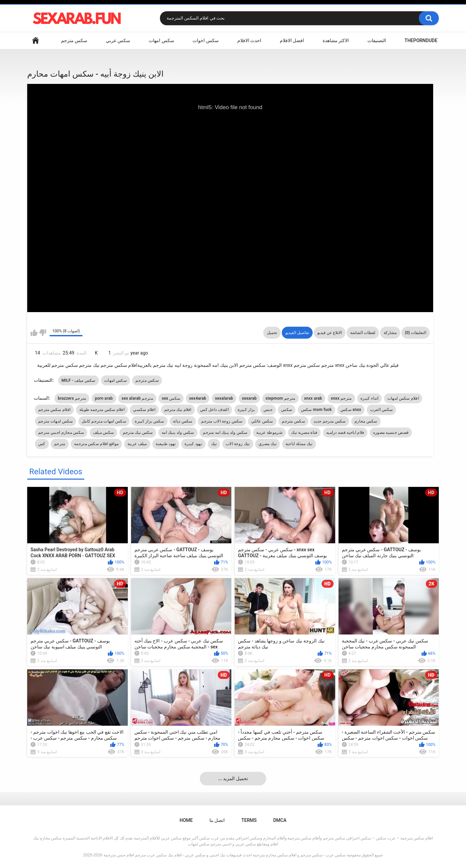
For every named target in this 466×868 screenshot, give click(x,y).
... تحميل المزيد (233, 778)
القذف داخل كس (214, 410)
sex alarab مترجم (137, 398)
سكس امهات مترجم (55, 421)
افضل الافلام (292, 40)
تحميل (272, 333)
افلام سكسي (144, 410)
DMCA (280, 820)
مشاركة (390, 333)
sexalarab (224, 398)
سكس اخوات (205, 40)
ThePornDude (421, 40)
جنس (268, 410)
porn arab (104, 398)
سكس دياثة (183, 421)
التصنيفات (377, 40)
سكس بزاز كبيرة (149, 421)
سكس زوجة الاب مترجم (222, 421)
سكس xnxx (351, 410)
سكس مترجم (74, 40)
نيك (214, 444)
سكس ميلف (103, 433)
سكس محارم (366, 421)
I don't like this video (43, 333)
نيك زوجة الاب (238, 444)
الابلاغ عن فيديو (330, 333)
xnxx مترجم (341, 398)
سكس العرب (382, 410)
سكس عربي (118, 40)
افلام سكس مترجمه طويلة (102, 410)
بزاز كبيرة (246, 410)
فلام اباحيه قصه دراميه (345, 433)
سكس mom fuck (316, 410)
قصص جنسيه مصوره (391, 433)
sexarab (249, 398)
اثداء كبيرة (369, 398)
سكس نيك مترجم (138, 433)
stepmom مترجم (280, 398)
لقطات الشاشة (363, 333)
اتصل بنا (217, 820)
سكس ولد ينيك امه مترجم (225, 433)
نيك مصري (268, 444)
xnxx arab (313, 398)
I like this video (34, 333)
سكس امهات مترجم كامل (104, 421)
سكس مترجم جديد (330, 421)
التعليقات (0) (416, 333)
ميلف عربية (137, 444)
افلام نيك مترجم (178, 410)
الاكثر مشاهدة (336, 40)
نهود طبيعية (166, 444)
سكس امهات (161, 40)
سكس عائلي (262, 421)
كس (42, 444)
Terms (249, 820)
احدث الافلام (249, 40)
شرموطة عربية (269, 433)
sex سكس (171, 398)
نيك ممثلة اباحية (299, 444)
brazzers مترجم (72, 398)
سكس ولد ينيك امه (178, 433)
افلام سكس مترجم (54, 410)
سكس (287, 410)
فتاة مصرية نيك (304, 433)
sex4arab (198, 398)
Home (36, 41)
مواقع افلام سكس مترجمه (96, 444)
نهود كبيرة (193, 444)
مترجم (60, 444)
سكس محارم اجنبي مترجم (61, 433)
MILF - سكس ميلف (78, 380)
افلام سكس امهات (403, 398)
